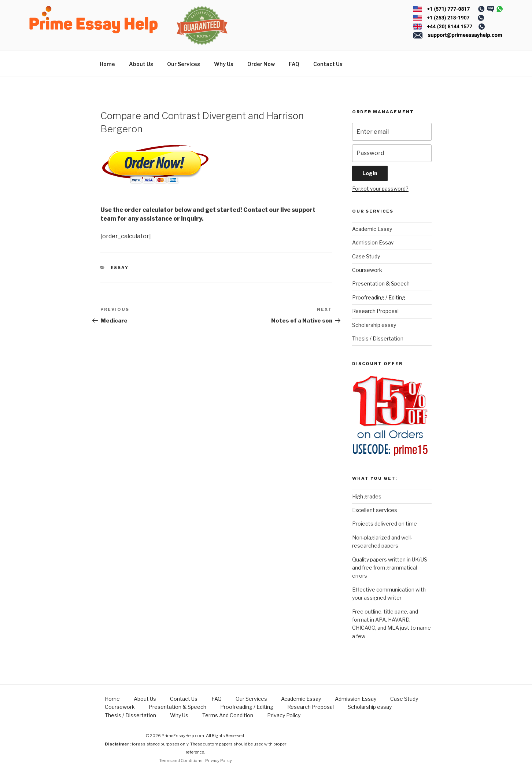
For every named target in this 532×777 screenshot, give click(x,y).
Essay (120, 268)
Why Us (224, 64)
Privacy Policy (284, 715)
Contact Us (328, 64)
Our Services (184, 64)
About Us (141, 64)
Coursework (367, 270)
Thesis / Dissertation (378, 338)
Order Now (261, 64)
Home (107, 64)
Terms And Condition (228, 715)
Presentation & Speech (381, 283)
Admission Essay (373, 242)
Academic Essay (372, 229)
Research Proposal (375, 311)
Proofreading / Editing (379, 297)
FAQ (294, 64)
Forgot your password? (380, 189)
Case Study (366, 256)
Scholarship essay (374, 325)
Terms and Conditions (181, 761)
